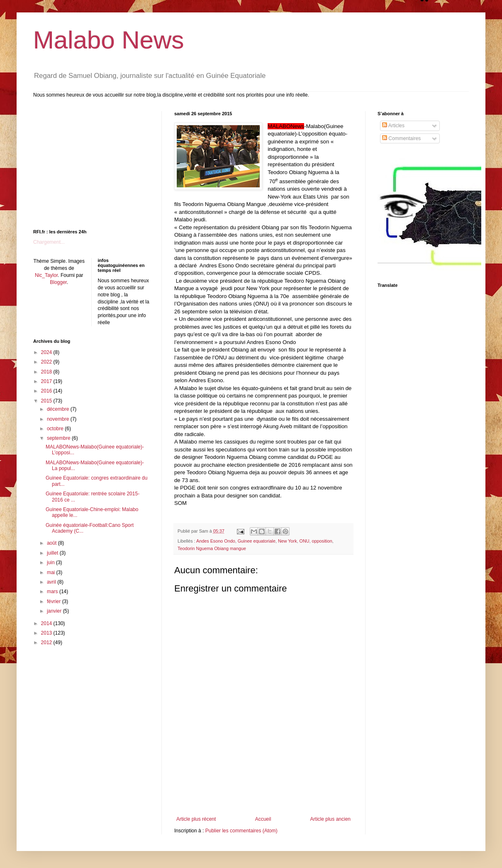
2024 (47, 352)
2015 (47, 401)
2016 (47, 391)
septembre (59, 438)
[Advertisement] (263, 793)
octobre (56, 429)
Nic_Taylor (46, 275)
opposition (322, 541)
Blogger (58, 282)
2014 (47, 623)
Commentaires (401, 138)
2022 (47, 362)
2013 (47, 633)
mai (52, 572)
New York (288, 541)
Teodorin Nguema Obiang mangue (212, 548)
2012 (47, 643)
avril (52, 582)
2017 (47, 381)
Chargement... (49, 242)
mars (53, 592)
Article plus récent (196, 819)
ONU (305, 541)
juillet (53, 553)
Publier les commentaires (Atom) (241, 831)
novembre (59, 419)
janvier (55, 611)
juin (51, 563)
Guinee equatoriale (257, 541)
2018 (47, 372)
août (52, 543)
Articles (393, 126)
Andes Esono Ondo (216, 541)
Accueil (263, 819)
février (55, 601)
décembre (59, 409)
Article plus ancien (330, 819)
